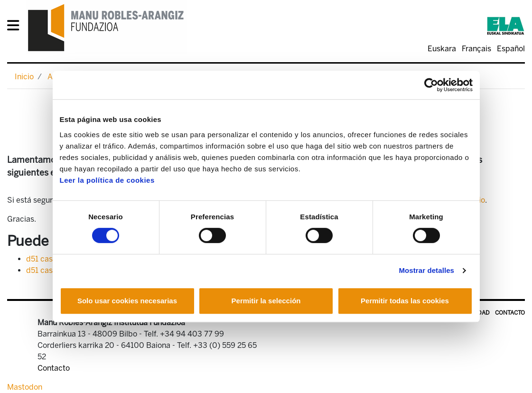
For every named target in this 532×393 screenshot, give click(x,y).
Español (511, 49)
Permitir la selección (266, 301)
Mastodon (25, 387)
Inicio (24, 77)
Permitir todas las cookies (405, 301)
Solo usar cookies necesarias (127, 301)
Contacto (510, 313)
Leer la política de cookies (107, 180)
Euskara (442, 49)
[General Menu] (16, 27)
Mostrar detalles (426, 270)
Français (476, 49)
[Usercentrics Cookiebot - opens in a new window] (431, 85)
